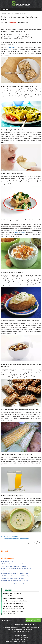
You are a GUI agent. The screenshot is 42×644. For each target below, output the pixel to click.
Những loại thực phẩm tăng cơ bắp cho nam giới (14, 566)
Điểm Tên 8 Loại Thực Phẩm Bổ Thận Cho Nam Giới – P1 (16, 571)
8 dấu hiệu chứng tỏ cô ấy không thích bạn (13, 604)
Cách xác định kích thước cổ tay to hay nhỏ (13, 611)
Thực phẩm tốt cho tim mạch (9, 561)
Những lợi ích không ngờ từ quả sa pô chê (13, 598)
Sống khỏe (10, 13)
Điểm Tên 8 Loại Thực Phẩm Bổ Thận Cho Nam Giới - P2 (16, 569)
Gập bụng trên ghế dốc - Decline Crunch (12, 596)
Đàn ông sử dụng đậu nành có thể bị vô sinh (13, 578)
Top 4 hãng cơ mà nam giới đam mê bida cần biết (15, 601)
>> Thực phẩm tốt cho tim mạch (10, 536)
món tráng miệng (20, 233)
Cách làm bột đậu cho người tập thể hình (13, 606)
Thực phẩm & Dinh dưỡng (21, 13)
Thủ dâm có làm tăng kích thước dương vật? (13, 609)
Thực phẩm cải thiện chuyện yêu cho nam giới (13, 583)
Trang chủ (4, 13)
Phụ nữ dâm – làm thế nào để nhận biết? (12, 593)
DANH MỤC (6, 9)
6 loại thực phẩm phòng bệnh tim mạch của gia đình (15, 581)
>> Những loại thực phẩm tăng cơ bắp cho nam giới (15, 538)
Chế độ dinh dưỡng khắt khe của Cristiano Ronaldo (14, 573)
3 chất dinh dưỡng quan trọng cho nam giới (12, 564)
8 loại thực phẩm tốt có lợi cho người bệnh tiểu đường (15, 576)
